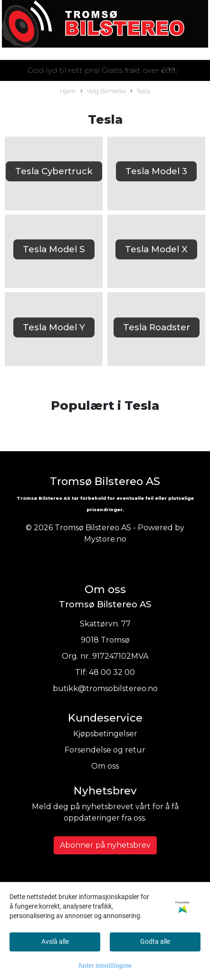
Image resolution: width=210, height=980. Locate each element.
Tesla (140, 92)
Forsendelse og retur (105, 750)
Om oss (105, 766)
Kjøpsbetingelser (105, 734)
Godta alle (155, 941)
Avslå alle (55, 941)
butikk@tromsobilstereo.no (105, 688)
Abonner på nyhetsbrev (105, 845)
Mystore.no (105, 539)
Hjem (68, 91)
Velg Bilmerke (103, 92)
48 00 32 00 (112, 672)
